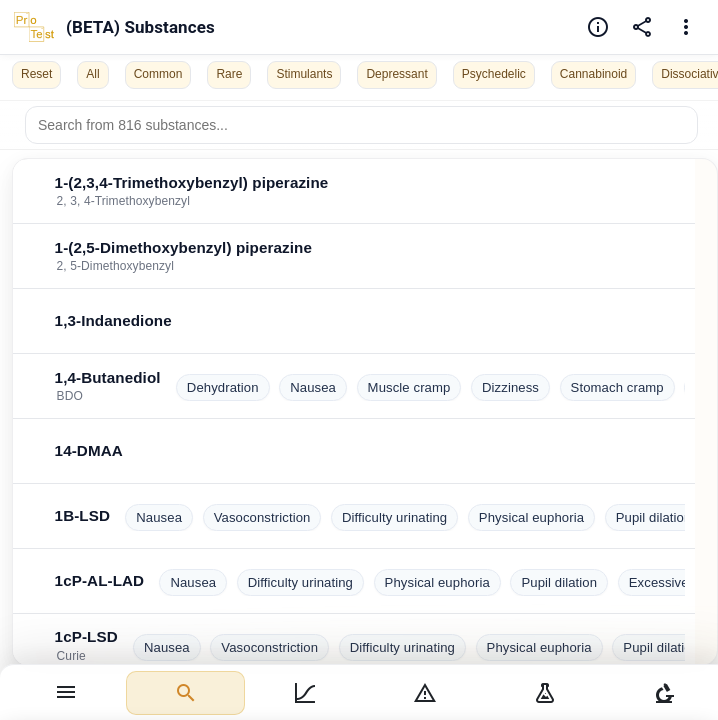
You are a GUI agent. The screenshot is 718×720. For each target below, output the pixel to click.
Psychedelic (494, 74)
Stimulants (304, 74)
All (92, 74)
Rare (229, 74)
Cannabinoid (593, 74)
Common (158, 74)
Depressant (396, 74)
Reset (36, 74)
